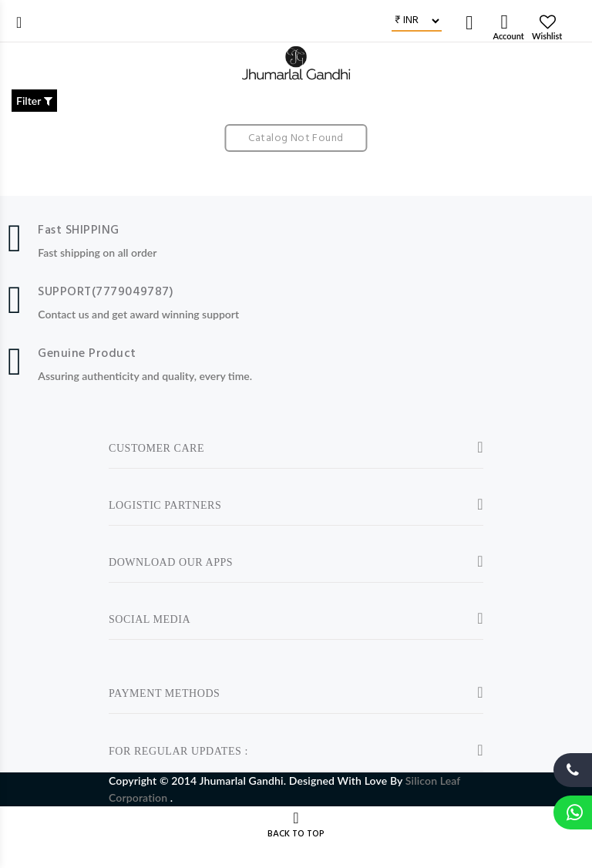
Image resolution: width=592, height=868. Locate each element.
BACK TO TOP (296, 834)
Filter (34, 101)
